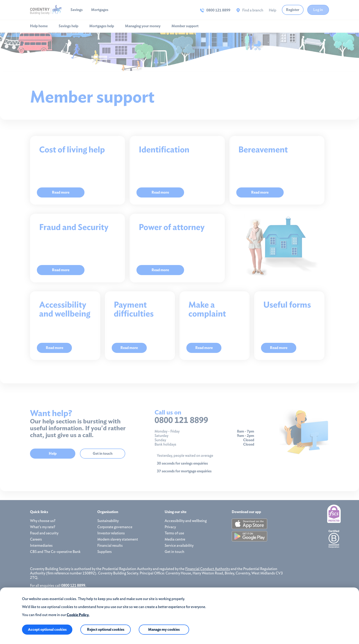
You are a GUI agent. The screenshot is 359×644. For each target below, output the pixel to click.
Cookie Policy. (78, 615)
